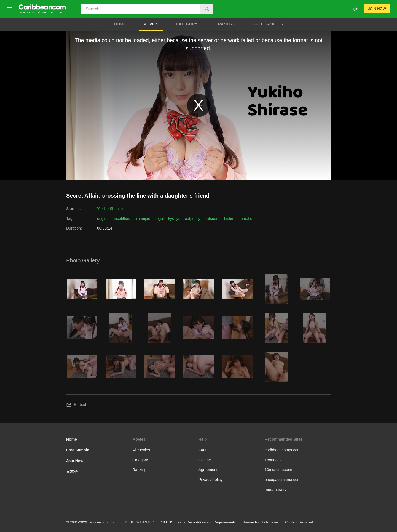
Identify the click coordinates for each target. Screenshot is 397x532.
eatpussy (192, 219)
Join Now (75, 461)
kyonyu (174, 219)
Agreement (208, 470)
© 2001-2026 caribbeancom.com (92, 522)
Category (140, 460)
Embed (76, 405)
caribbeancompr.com (283, 450)
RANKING (227, 24)
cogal (159, 219)
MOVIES (151, 24)
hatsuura (212, 219)
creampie (142, 219)
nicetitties (122, 219)
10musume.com (278, 470)
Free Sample (78, 450)
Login (354, 9)
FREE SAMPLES (268, 24)
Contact (205, 460)
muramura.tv (276, 490)
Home (72, 439)
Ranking (139, 470)
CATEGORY (188, 24)
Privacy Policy (210, 480)
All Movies (141, 450)
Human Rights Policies (260, 522)
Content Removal (299, 522)
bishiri (229, 219)
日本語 (72, 472)
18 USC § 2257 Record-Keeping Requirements (198, 522)
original (103, 219)
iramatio (245, 219)
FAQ (202, 450)
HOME (120, 24)
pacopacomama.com (283, 480)
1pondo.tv (273, 460)
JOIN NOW (377, 9)
